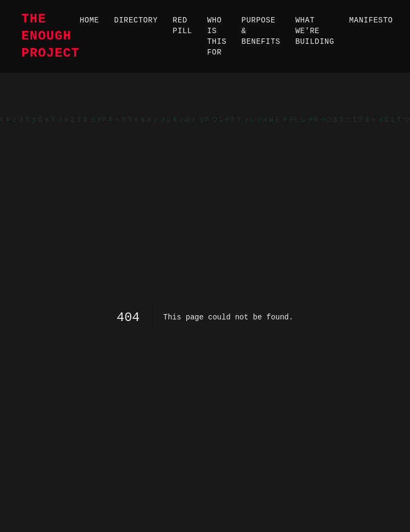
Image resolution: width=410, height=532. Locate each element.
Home (89, 20)
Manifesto (371, 20)
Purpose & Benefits (261, 31)
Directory (136, 20)
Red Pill (183, 26)
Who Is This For (217, 36)
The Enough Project (50, 36)
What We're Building (315, 31)
